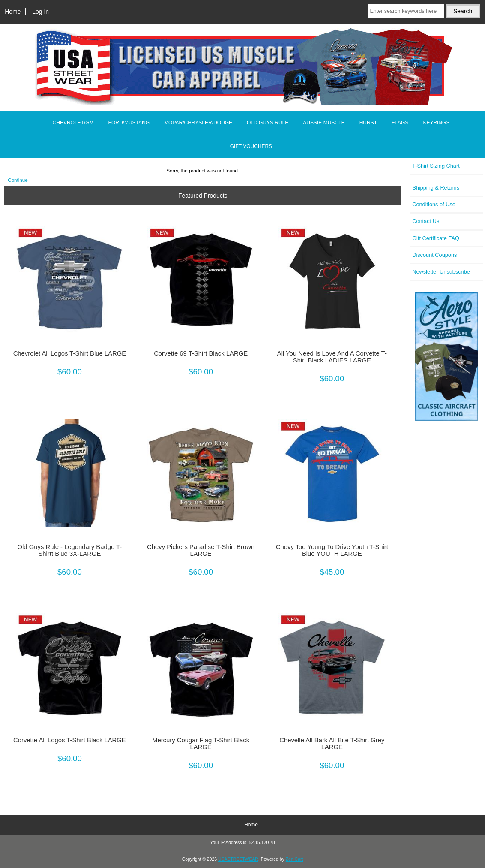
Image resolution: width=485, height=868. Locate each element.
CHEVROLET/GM (73, 123)
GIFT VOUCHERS (251, 146)
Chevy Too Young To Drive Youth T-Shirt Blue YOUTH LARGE (332, 550)
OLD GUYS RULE (268, 123)
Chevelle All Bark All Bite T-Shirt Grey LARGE (332, 744)
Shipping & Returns (436, 188)
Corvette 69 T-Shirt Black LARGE (201, 353)
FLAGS (400, 123)
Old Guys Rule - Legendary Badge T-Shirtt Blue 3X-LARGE (70, 550)
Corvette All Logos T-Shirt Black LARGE (70, 740)
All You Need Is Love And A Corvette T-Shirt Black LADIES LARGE (332, 357)
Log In (40, 12)
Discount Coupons (434, 255)
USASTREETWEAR (238, 859)
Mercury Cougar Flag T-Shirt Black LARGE (201, 744)
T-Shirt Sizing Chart (436, 166)
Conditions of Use (434, 204)
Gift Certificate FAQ (436, 238)
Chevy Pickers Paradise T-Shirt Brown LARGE (201, 550)
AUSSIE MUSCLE (324, 123)
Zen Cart (295, 859)
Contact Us (426, 221)
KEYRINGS (436, 123)
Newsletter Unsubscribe (441, 272)
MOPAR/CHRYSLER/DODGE (198, 123)
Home (13, 12)
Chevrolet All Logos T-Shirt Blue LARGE (70, 353)
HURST (368, 123)
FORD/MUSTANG (129, 123)
